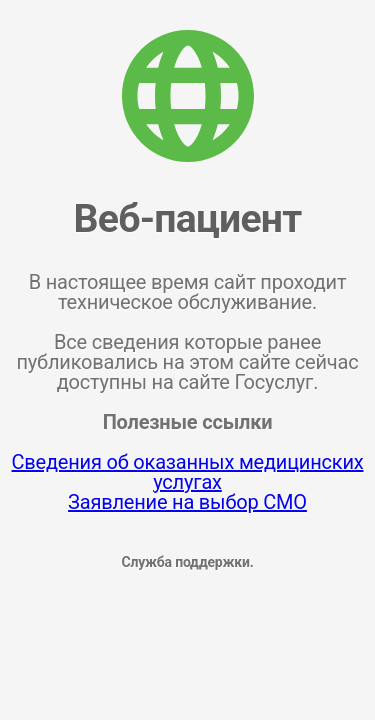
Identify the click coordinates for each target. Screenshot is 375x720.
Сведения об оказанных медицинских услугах (188, 472)
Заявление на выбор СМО (187, 502)
